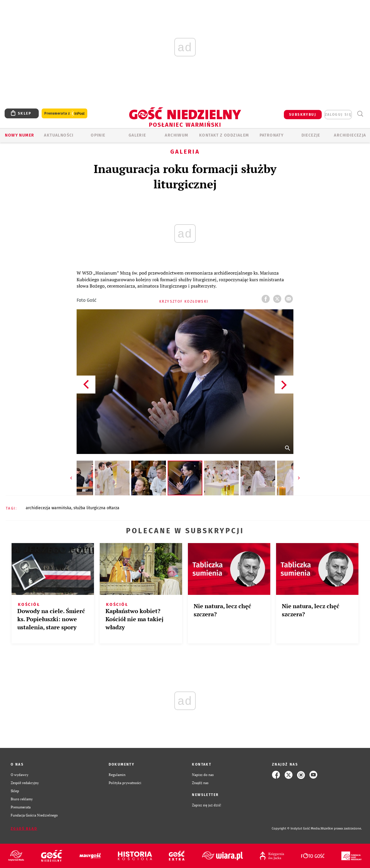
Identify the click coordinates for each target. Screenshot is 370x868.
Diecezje (311, 135)
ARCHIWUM (176, 135)
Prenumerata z (64, 114)
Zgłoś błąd (24, 829)
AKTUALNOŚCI (59, 135)
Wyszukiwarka (360, 114)
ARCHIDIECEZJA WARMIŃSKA (49, 508)
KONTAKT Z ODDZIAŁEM (224, 135)
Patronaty (272, 135)
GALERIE (137, 135)
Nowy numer (20, 135)
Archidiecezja (350, 135)
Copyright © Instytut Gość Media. (296, 829)
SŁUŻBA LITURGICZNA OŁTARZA (96, 508)
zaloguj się (338, 115)
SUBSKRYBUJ (303, 115)
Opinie (98, 135)
